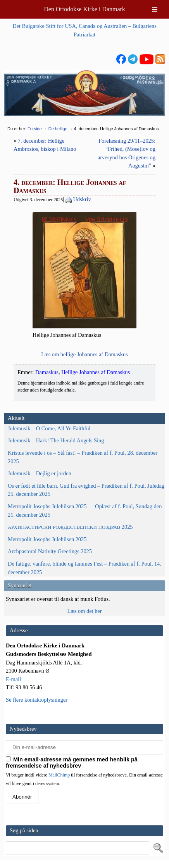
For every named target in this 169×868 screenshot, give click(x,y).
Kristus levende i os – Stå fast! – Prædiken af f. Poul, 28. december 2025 (83, 457)
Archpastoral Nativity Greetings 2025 (50, 551)
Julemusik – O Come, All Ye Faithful (49, 428)
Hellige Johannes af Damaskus (96, 372)
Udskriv (82, 199)
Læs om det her (84, 611)
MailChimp (59, 775)
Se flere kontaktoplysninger (37, 700)
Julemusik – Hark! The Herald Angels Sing (56, 440)
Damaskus (47, 372)
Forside (35, 129)
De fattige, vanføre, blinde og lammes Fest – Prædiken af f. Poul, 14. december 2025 (84, 568)
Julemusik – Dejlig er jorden (40, 473)
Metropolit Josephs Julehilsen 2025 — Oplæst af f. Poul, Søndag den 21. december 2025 (85, 511)
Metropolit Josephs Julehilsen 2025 (47, 539)
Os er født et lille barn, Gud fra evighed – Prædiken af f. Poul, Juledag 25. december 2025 (86, 490)
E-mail (13, 679)
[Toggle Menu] (155, 9)
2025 (70, 527)
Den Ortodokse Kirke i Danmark (84, 9)
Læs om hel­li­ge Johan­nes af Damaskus (84, 354)
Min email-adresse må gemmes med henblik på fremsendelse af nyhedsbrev (72, 763)
